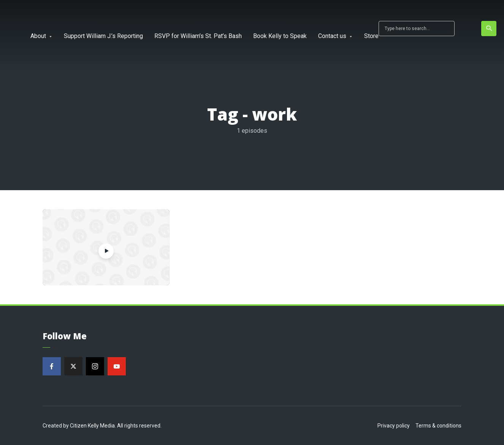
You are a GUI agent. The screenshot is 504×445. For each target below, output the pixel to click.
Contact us (332, 36)
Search (489, 29)
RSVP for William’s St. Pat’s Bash (198, 36)
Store (371, 36)
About (38, 36)
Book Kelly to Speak (280, 36)
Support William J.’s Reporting (103, 36)
